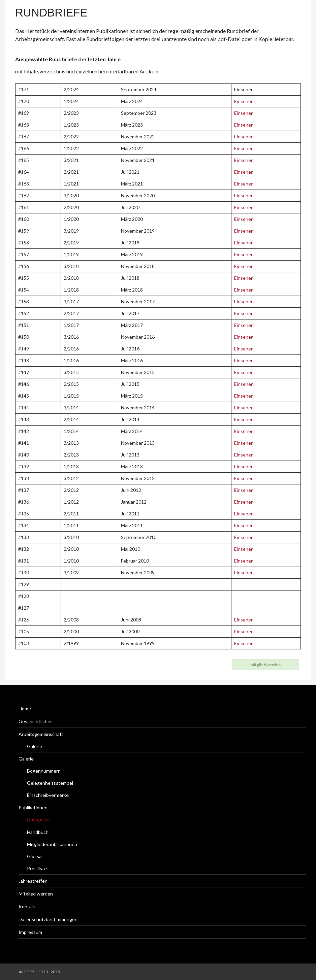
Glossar (35, 856)
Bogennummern (44, 771)
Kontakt (27, 906)
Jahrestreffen (33, 881)
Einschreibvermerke (48, 795)
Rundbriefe (51, 13)
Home (25, 708)
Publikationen (33, 807)
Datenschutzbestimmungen (48, 919)
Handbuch (38, 832)
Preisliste (37, 868)
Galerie (35, 746)
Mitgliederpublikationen (52, 844)
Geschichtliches (36, 721)
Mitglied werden (36, 894)
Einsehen (244, 101)
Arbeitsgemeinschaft (41, 734)
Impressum (30, 932)
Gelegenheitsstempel (50, 783)
